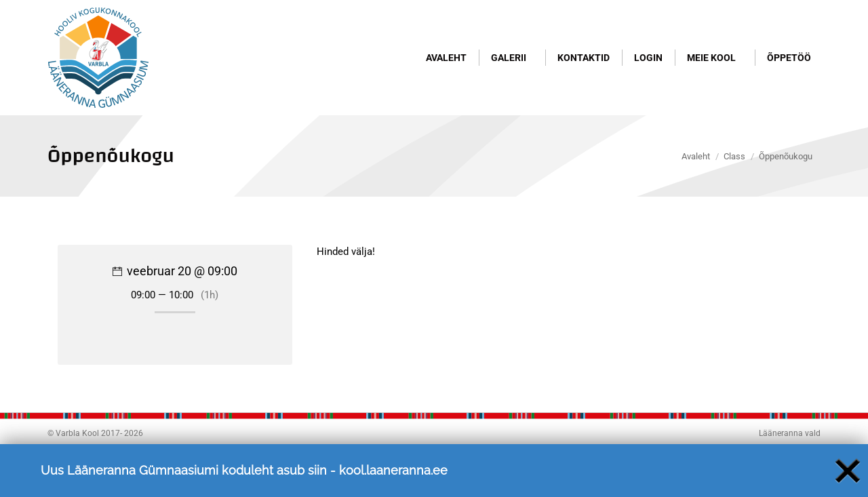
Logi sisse (794, 25)
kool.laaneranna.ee (393, 486)
